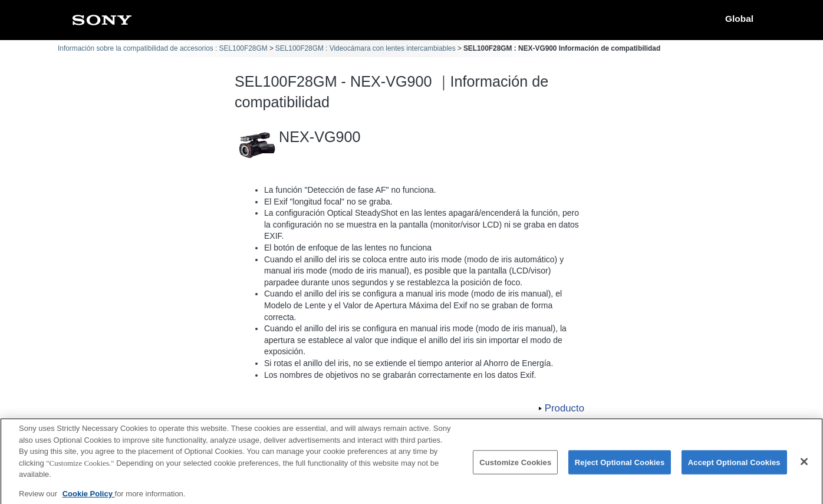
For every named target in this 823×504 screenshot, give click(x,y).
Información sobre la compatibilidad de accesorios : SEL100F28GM (163, 48)
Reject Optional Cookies (620, 468)
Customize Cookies (515, 468)
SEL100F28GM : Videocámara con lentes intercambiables (366, 48)
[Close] (804, 467)
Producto (564, 408)
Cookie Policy (89, 500)
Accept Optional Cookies (734, 468)
